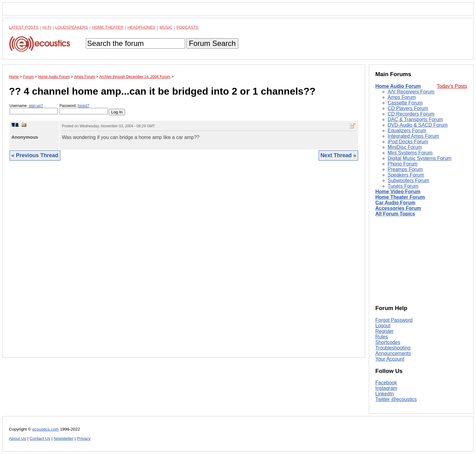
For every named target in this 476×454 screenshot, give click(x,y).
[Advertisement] (184, 264)
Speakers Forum (406, 175)
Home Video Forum (398, 192)
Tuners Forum (403, 186)
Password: (84, 109)
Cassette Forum (405, 103)
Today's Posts (452, 86)
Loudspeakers (72, 27)
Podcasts (188, 27)
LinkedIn (385, 394)
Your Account (390, 359)
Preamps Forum (405, 169)
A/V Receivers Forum (411, 92)
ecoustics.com (46, 429)
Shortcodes (388, 342)
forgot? (83, 106)
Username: (34, 109)
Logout (383, 326)
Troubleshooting (393, 348)
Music (166, 27)
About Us (18, 438)
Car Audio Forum (395, 203)
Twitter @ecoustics (396, 399)
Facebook (386, 383)
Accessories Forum (398, 208)
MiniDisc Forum (405, 147)
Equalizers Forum (407, 131)
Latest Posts (24, 27)
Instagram (386, 388)
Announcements (393, 353)
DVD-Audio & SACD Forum (418, 125)
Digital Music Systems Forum (420, 158)
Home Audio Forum (398, 86)
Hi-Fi (47, 27)
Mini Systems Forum (410, 153)
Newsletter (63, 438)
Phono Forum (403, 164)
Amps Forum (402, 97)
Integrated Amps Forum (413, 136)
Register (385, 331)
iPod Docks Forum (408, 142)
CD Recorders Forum (411, 114)
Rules (382, 337)
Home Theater (108, 27)
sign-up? (36, 106)
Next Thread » (338, 155)
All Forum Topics (395, 214)
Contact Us (40, 438)
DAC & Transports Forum (415, 119)
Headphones (141, 27)
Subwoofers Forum (408, 180)
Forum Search (212, 43)
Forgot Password (394, 320)
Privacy (84, 438)
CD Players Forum (408, 108)
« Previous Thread (35, 155)
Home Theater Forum (400, 197)
